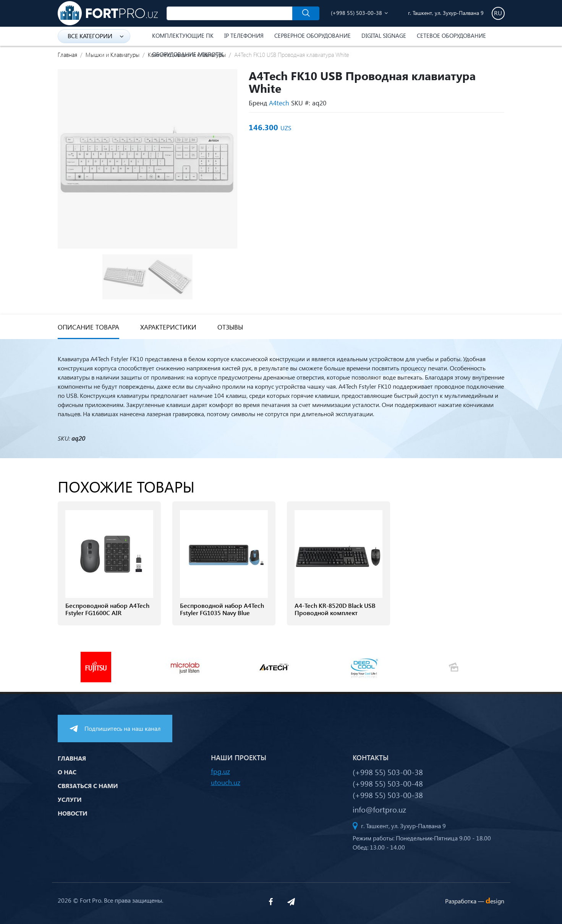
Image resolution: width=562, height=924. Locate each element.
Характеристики (168, 327)
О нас (67, 772)
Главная (67, 55)
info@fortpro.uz (379, 809)
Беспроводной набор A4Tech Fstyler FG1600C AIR (107, 609)
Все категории (96, 36)
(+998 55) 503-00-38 (356, 13)
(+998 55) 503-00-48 (388, 783)
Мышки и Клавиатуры (113, 55)
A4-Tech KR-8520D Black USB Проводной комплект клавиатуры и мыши (335, 613)
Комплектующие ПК (183, 36)
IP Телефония (244, 36)
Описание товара (88, 327)
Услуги (70, 799)
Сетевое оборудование (451, 36)
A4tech (279, 103)
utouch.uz (226, 782)
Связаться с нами (88, 786)
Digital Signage (384, 36)
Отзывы (230, 327)
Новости (73, 813)
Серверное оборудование (313, 36)
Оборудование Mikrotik (188, 54)
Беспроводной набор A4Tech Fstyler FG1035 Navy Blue (222, 609)
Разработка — (475, 901)
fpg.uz (220, 771)
